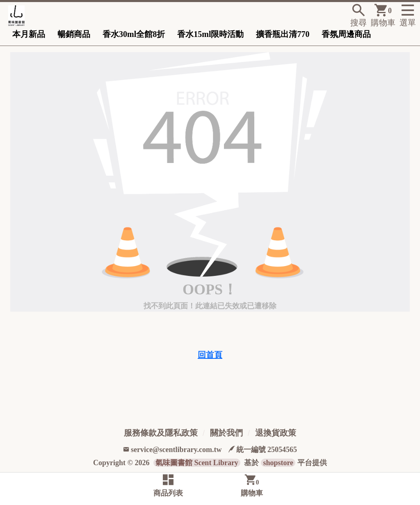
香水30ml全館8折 (134, 34)
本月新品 (29, 34)
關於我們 (226, 433)
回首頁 (210, 355)
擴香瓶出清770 (283, 34)
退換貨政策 (276, 433)
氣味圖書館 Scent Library (197, 463)
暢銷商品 (74, 34)
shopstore (278, 463)
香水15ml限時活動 (210, 34)
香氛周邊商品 (346, 34)
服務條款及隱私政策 (161, 433)
